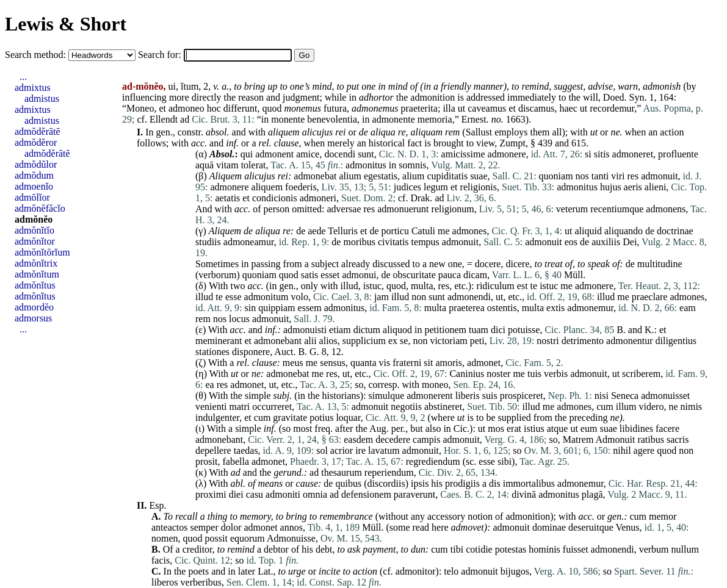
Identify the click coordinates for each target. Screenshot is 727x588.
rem (452, 132)
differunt (241, 108)
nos (582, 176)
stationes (212, 352)
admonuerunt (403, 209)
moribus (359, 242)
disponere (251, 352)
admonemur (590, 308)
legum (436, 187)
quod (272, 108)
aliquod (397, 330)
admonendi (469, 297)
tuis (534, 374)
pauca (450, 275)
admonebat (315, 176)
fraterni (407, 363)
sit (428, 363)
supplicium (364, 341)
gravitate (290, 418)
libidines (636, 428)
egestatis (381, 176)
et (162, 108)
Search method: (37, 55)
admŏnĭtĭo (34, 230)
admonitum (266, 297)
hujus (611, 187)
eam (688, 308)
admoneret (633, 154)
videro (652, 407)
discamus (537, 108)
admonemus (375, 108)
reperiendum (389, 472)
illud (349, 286)
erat (514, 428)
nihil (622, 450)
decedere (393, 439)
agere (644, 450)
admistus (42, 99)
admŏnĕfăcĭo (40, 208)
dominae (549, 527)
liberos (165, 582)
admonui (359, 275)
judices (407, 187)
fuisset (576, 549)
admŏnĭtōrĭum (42, 252)
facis (161, 560)
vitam (227, 165)
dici (498, 330)
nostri (548, 341)
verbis (556, 374)
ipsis (420, 483)
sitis (602, 154)
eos (571, 242)
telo (451, 571)
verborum (217, 275)
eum (589, 428)
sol (322, 450)
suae (479, 176)
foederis (301, 187)
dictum (367, 330)
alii (310, 341)
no (496, 119)
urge (297, 571)
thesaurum (342, 472)
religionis (479, 187)
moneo (435, 385)
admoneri (318, 198)
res (633, 176)
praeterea (467, 308)
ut (461, 108)
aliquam (427, 132)
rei (340, 132)
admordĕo (34, 307)
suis (490, 396)
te (534, 286)
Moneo (140, 108)
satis (309, 275)
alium (350, 176)
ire (360, 450)
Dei (630, 242)
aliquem (284, 132)
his (437, 483)
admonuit (659, 176)
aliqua (383, 132)
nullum (685, 549)
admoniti (283, 494)
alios (328, 341)
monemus (302, 108)
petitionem (446, 330)
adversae (344, 209)
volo (299, 297)
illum (626, 407)
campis (426, 439)
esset (330, 275)
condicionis (275, 198)
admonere (507, 154)
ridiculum (496, 286)
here (440, 527)
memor (663, 516)
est (523, 286)
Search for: (161, 55)
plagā (592, 494)
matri (240, 407)
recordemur (612, 108)
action (672, 132)
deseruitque (591, 527)
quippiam (277, 308)
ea (209, 385)
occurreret (272, 407)
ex (393, 341)
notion (480, 516)
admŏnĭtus (35, 285)
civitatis (393, 242)
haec (568, 108)
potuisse (524, 330)
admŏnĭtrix (36, 263)
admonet (484, 363)
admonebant (278, 341)
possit (216, 538)
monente (288, 119)
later (247, 571)
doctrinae (675, 231)
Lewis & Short (66, 24)
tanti (600, 176)
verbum (654, 549)
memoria (435, 119)
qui (247, 154)
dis (495, 483)
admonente (394, 119)
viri (618, 176)
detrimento (583, 341)
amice (308, 154)
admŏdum (34, 175)
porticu (395, 231)
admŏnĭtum (37, 274)
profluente (678, 154)
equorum (248, 538)
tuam (479, 330)
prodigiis (462, 483)
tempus (425, 242)
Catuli (423, 231)
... (23, 77)
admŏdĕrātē (38, 131)
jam (382, 297)
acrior (342, 450)
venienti (211, 407)
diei (236, 494)
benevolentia (332, 119)
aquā (204, 165)
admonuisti (305, 330)
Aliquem (226, 176)
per (397, 428)
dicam (475, 275)
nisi (602, 396)
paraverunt (414, 494)
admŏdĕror (36, 142)
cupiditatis (447, 176)
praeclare (650, 297)
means (270, 483)
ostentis (502, 308)
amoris (449, 363)
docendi (340, 154)
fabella (236, 461)
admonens (666, 209)
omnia (315, 494)
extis (555, 308)
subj (282, 396)
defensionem (366, 494)
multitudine (660, 264)
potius (321, 418)
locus (239, 319)
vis (385, 363)
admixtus (33, 88)
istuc (372, 286)
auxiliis (606, 242)
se (404, 341)
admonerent (430, 396)
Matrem (578, 439)
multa (422, 286)
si (588, 154)
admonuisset (665, 396)
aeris (633, 187)
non (419, 297)
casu (255, 494)
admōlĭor (32, 197)
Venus (627, 527)
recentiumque (617, 209)
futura (335, 108)
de (364, 132)
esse (233, 297)
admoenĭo (34, 186)
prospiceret (522, 396)
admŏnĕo (34, 219)
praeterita (419, 108)
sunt (366, 154)
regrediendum (433, 461)
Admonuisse (291, 538)
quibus (348, 483)
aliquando (624, 231)
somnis (412, 165)
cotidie (479, 549)
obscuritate (414, 275)
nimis (692, 407)
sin (250, 308)
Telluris (343, 231)
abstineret (443, 407)
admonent (274, 154)
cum (605, 407)
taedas (246, 450)
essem (310, 308)
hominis (544, 549)
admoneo (186, 108)
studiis (208, 242)
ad (185, 119)
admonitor (416, 571)
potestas (511, 549)
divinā (524, 494)
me (444, 231)
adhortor (376, 97)
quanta (364, 363)
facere (667, 428)
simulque (387, 396)
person (277, 209)
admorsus (33, 318)
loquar (348, 418)
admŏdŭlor (36, 164)
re (402, 132)
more (179, 97)
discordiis (386, 483)
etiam (340, 330)
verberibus (201, 582)
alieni (656, 187)
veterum (572, 209)
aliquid (588, 231)
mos (496, 428)
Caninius (467, 374)
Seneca (625, 396)
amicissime (463, 154)
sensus (333, 363)
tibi (457, 549)
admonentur (629, 341)
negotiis (406, 407)
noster (498, 374)
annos (291, 527)
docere (488, 264)
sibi (505, 461)
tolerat (254, 165)
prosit (206, 461)
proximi (211, 494)
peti (477, 341)
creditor (197, 549)
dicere (517, 264)
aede (316, 231)
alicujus (318, 132)
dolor (231, 527)
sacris (678, 439)
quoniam (556, 176)
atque (558, 428)
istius (534, 428)
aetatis (227, 198)
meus (293, 363)
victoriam (448, 341)
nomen (165, 538)
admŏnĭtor (35, 241)
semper (204, 527)
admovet (468, 527)
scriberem (641, 374)
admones (470, 231)
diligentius (676, 341)
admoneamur (249, 242)
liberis (468, 396)
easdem (358, 439)
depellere (213, 450)
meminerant (219, 341)
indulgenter (217, 418)
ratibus (651, 439)
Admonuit (615, 439)
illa (449, 108)
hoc (214, 108)
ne (615, 132)
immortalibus (529, 483)
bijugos (515, 571)
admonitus (366, 165)
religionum (453, 209)
